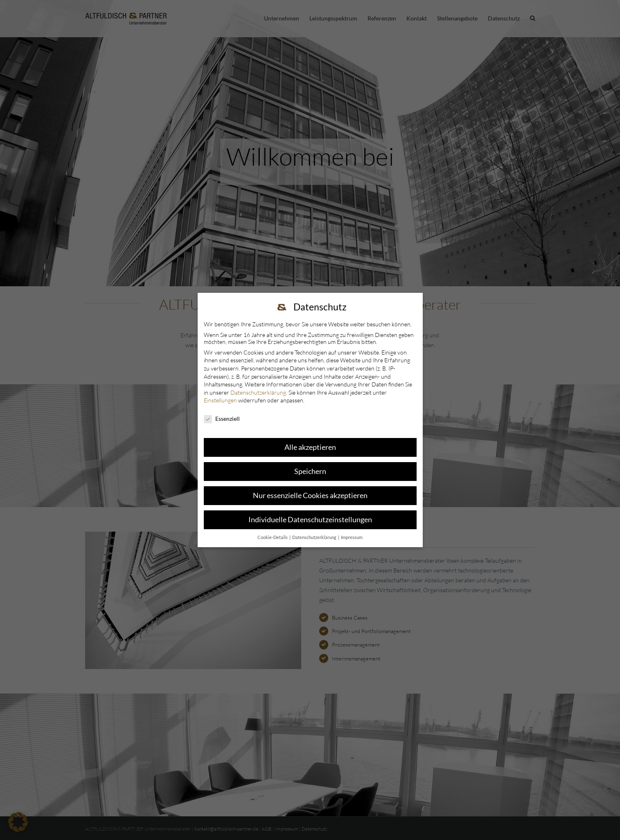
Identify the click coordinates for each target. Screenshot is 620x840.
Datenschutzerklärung (258, 392)
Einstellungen (220, 400)
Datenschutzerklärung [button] (315, 537)
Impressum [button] (352, 537)
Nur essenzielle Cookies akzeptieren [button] (310, 495)
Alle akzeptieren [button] (310, 447)
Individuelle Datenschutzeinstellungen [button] (310, 520)
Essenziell (222, 419)
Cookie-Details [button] (273, 537)
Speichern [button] (310, 471)
